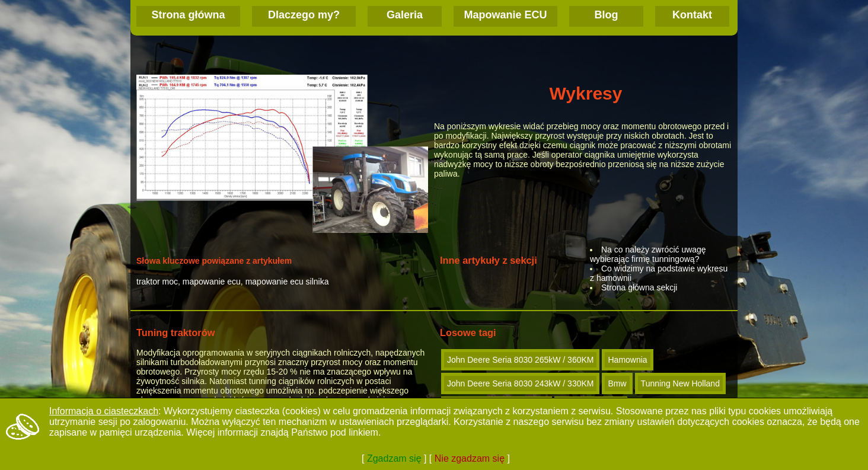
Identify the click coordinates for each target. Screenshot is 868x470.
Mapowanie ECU (505, 15)
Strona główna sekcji (639, 287)
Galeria (405, 15)
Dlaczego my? (304, 15)
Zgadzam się (394, 458)
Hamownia (627, 360)
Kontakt (692, 15)
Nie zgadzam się (470, 458)
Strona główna (188, 15)
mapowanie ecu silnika (287, 282)
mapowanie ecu (212, 282)
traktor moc (157, 282)
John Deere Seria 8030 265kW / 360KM (520, 360)
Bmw (617, 383)
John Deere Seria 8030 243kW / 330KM (520, 383)
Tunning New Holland (680, 383)
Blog (607, 15)
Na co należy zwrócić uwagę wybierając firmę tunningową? (648, 254)
